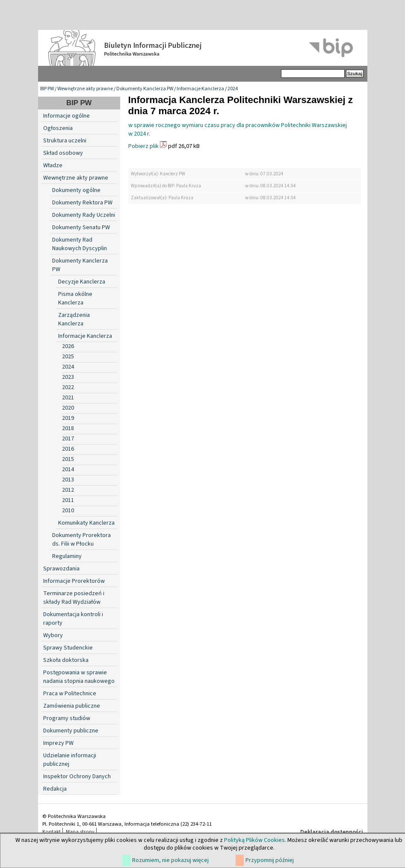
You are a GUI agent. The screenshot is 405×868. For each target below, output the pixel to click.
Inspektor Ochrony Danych (77, 776)
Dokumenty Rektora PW (82, 203)
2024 (233, 89)
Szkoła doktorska (66, 660)
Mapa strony (80, 832)
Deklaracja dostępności (332, 832)
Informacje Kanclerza (200, 89)
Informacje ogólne (67, 116)
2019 (68, 418)
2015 (68, 459)
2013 (68, 480)
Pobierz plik (143, 146)
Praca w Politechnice (70, 694)
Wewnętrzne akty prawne (85, 89)
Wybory (53, 635)
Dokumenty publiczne (71, 731)
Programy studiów (67, 718)
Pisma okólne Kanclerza (75, 298)
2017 (68, 439)
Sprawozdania (61, 569)
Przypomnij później (270, 860)
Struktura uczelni (65, 141)
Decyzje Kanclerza (82, 282)
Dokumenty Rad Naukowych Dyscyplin (80, 244)
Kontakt (52, 832)
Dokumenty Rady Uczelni (84, 215)
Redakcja (55, 789)
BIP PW (47, 89)
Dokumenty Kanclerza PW (145, 89)
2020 (68, 408)
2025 (68, 357)
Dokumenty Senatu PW (81, 227)
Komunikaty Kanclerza (86, 523)
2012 (68, 490)
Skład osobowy (63, 153)
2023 (68, 377)
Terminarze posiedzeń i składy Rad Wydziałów (74, 598)
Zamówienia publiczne (72, 706)
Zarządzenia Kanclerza (74, 319)
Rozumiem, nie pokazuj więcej (170, 860)
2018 (68, 428)
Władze (53, 165)
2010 (68, 511)
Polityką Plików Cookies (254, 840)
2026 (68, 346)
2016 (68, 449)
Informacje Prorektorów (74, 581)
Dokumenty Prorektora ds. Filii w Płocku (81, 540)
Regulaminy (67, 556)
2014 (68, 469)
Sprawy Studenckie (68, 648)
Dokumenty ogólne (76, 190)
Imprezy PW (58, 743)
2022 (68, 387)
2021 (68, 398)
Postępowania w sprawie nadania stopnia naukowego (79, 677)
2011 (68, 500)
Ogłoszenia (58, 128)
